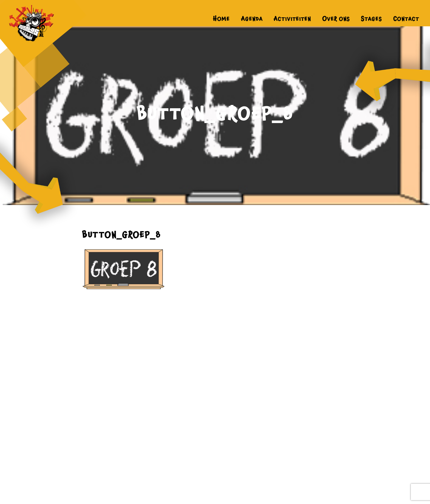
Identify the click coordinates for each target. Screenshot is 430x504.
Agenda (252, 19)
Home (221, 19)
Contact (406, 19)
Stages (371, 19)
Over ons (336, 19)
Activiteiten (292, 19)
